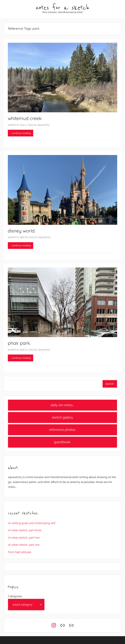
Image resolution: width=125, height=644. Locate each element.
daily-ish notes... (63, 405)
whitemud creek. (25, 118)
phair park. (19, 343)
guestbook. (62, 442)
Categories (15, 596)
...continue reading (21, 133)
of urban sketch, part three (25, 530)
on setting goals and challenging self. (32, 523)
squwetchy (43, 125)
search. (110, 384)
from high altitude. (20, 552)
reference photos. (62, 430)
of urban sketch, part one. (24, 545)
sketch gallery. (62, 417)
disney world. (22, 231)
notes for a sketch (62, 8)
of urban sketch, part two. (24, 538)
